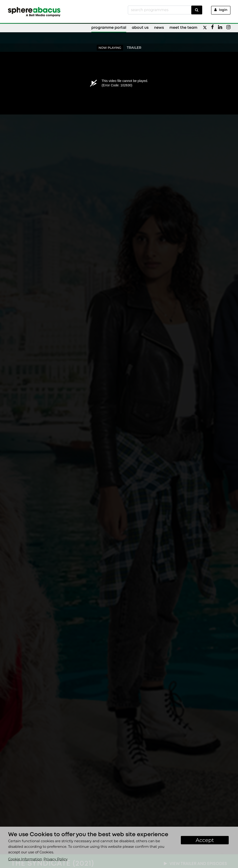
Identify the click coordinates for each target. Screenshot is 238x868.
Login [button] (221, 10)
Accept (205, 840)
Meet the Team (183, 28)
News (159, 28)
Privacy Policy (55, 859)
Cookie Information (25, 859)
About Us (140, 28)
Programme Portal (109, 28)
